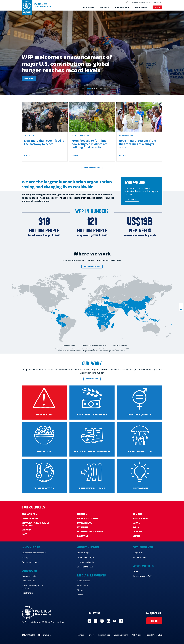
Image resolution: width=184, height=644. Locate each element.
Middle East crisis (88, 518)
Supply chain (27, 593)
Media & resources (140, 2)
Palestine (83, 536)
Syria (136, 527)
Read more (29, 78)
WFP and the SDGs (85, 567)
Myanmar (83, 527)
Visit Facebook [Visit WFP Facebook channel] (96, 621)
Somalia (138, 514)
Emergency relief (29, 576)
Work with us (143, 566)
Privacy (91, 635)
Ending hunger (84, 553)
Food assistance (29, 581)
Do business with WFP (142, 576)
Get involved (141, 7)
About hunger (88, 547)
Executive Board (121, 635)
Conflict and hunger (86, 557)
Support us (138, 553)
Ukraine (137, 532)
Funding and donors (30, 562)
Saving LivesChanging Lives (42, 5)
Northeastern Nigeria (90, 532)
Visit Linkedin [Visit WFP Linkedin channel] (108, 621)
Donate (158, 8)
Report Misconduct (154, 635)
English (156, 2)
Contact (81, 635)
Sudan (136, 523)
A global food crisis (85, 562)
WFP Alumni (137, 635)
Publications (82, 585)
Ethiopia (27, 530)
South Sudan (140, 518)
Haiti (25, 534)
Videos (80, 595)
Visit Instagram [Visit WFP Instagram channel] (102, 621)
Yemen (136, 536)
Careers (136, 571)
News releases (83, 581)
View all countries (92, 267)
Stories (80, 590)
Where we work (122, 7)
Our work (104, 7)
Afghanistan (29, 514)
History (25, 557)
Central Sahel (30, 518)
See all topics (92, 379)
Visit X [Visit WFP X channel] (89, 621)
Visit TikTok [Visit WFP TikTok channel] (121, 621)
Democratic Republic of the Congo (35, 524)
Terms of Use (104, 635)
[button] (101, 88)
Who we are (89, 7)
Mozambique (84, 523)
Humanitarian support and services (33, 587)
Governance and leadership (34, 553)
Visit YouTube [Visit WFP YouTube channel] (115, 621)
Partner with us (140, 557)
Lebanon (82, 514)
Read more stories (92, 168)
